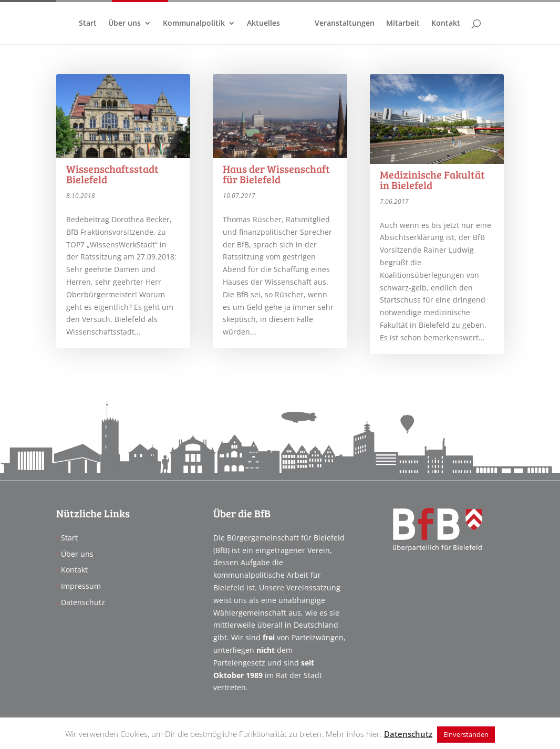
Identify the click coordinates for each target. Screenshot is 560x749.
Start (88, 24)
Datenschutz (83, 602)
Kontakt (446, 24)
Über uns (125, 24)
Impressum (81, 586)
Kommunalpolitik (194, 24)
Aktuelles (263, 24)
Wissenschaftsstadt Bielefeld (112, 174)
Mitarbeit (403, 24)
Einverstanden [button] (466, 734)
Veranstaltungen (345, 24)
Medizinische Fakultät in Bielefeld (432, 180)
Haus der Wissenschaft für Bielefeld (276, 174)
